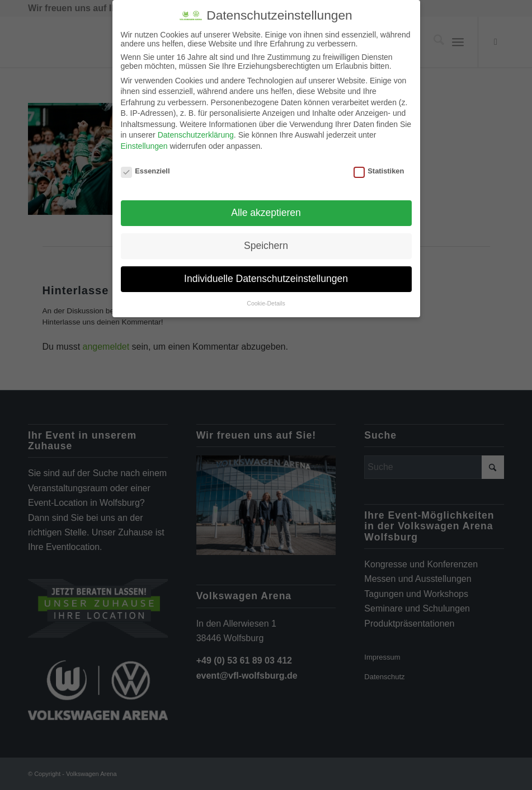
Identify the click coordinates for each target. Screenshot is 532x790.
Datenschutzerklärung (196, 135)
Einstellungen (144, 146)
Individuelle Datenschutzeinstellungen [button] (266, 279)
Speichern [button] (266, 246)
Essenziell (145, 171)
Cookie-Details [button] (266, 303)
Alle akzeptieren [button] (266, 213)
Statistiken (379, 171)
